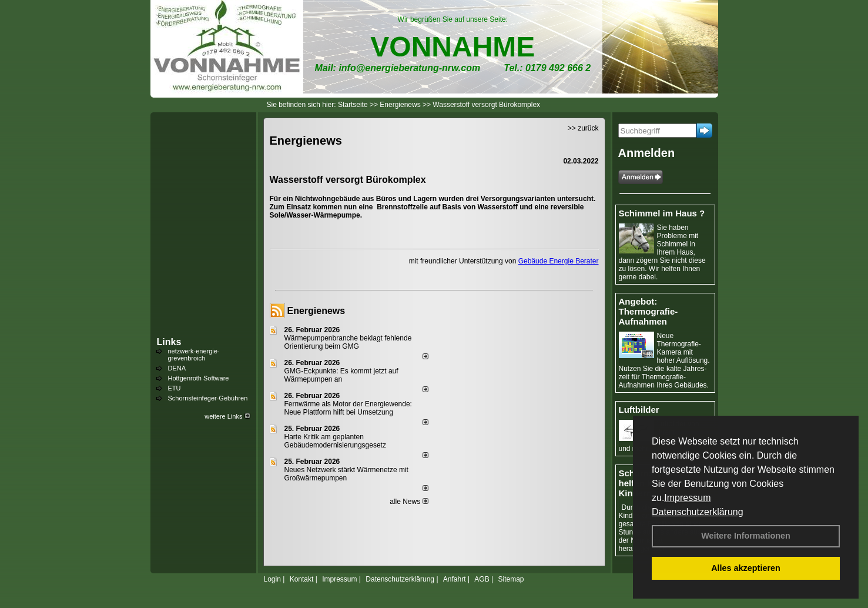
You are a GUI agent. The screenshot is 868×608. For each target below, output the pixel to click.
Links (169, 342)
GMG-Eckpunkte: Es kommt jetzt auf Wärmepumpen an (341, 375)
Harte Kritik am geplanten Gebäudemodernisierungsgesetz (335, 441)
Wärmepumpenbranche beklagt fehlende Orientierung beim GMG (348, 342)
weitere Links (227, 416)
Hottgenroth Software (199, 378)
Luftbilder (639, 410)
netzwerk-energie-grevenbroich (194, 355)
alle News (409, 502)
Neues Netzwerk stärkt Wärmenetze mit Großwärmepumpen (346, 474)
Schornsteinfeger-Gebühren (208, 398)
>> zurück (583, 128)
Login (272, 579)
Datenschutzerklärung (698, 512)
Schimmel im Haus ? (662, 213)
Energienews (316, 311)
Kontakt (302, 579)
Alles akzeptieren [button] (746, 568)
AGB (482, 579)
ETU (175, 388)
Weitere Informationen (746, 536)
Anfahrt (455, 579)
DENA (177, 368)
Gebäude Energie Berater (559, 261)
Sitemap (511, 579)
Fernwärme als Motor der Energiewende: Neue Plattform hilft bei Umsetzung (348, 408)
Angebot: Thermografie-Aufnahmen (649, 311)
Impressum (687, 498)
